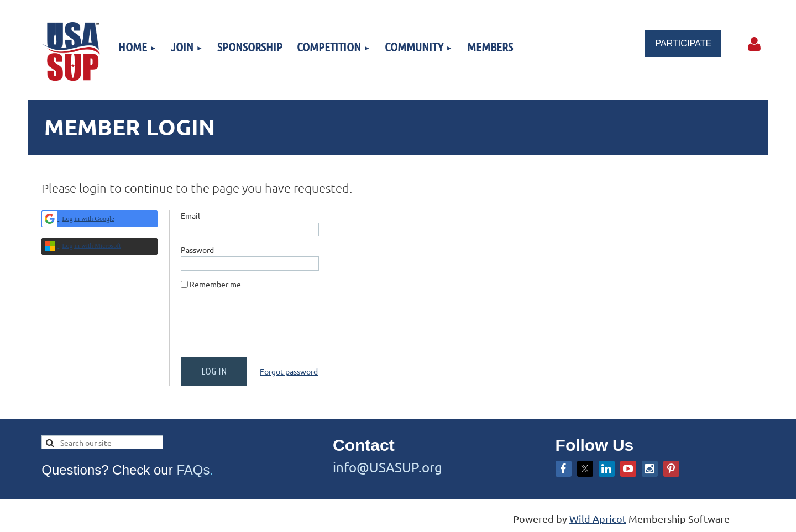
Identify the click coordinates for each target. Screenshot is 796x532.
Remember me (215, 284)
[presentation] (265, 328)
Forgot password (289, 371)
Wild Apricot (598, 518)
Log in (755, 44)
